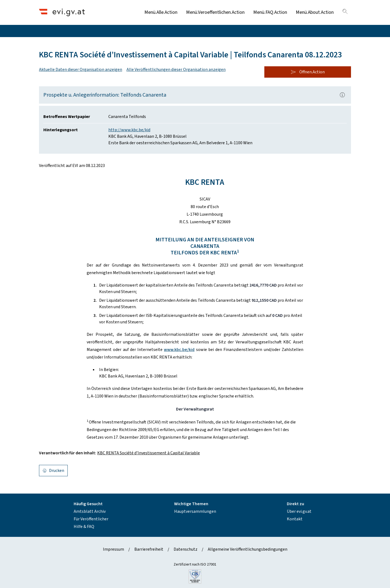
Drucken (53, 471)
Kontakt (295, 519)
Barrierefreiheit (149, 549)
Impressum (113, 549)
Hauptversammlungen (195, 511)
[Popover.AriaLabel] (342, 95)
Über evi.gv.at (299, 511)
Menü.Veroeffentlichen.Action (215, 12)
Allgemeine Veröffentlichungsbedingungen (248, 549)
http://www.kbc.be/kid (129, 130)
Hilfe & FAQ (84, 527)
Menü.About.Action (315, 12)
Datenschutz (186, 549)
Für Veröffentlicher (91, 519)
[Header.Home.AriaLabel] (62, 12)
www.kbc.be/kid (179, 350)
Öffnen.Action (308, 72)
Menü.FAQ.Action (270, 12)
